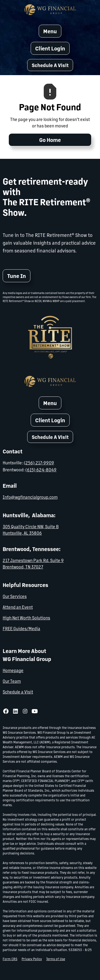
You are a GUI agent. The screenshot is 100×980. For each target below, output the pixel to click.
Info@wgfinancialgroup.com (30, 496)
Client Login (50, 48)
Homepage (13, 670)
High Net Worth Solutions (26, 617)
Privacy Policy (32, 958)
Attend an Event (18, 606)
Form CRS (10, 958)
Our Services (15, 596)
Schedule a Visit (18, 691)
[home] (50, 10)
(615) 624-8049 (41, 469)
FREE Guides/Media (21, 628)
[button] (50, 65)
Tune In (17, 276)
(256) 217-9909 (39, 463)
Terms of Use (56, 958)
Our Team (12, 680)
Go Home (50, 140)
